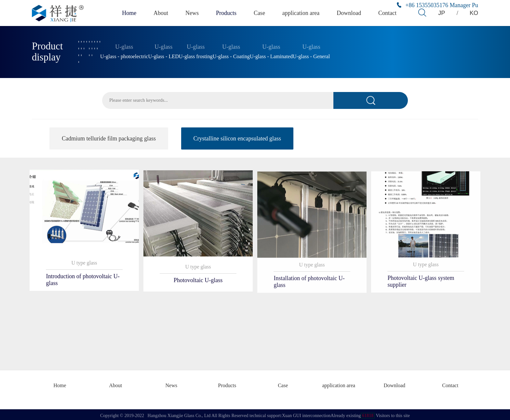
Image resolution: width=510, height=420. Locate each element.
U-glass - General (311, 55)
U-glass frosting (196, 55)
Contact (388, 13)
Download (350, 13)
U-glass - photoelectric (124, 55)
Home (128, 13)
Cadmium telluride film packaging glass (109, 139)
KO (474, 13)
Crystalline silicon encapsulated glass (237, 139)
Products (228, 13)
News (193, 13)
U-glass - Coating (231, 55)
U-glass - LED (163, 55)
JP (442, 13)
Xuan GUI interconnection (306, 413)
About (161, 13)
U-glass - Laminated (271, 55)
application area (303, 13)
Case (261, 13)
